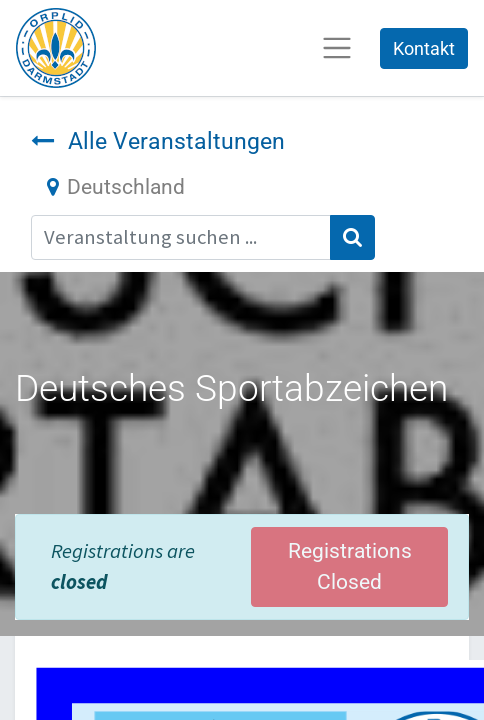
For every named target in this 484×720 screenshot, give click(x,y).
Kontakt (424, 48)
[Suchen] (352, 237)
